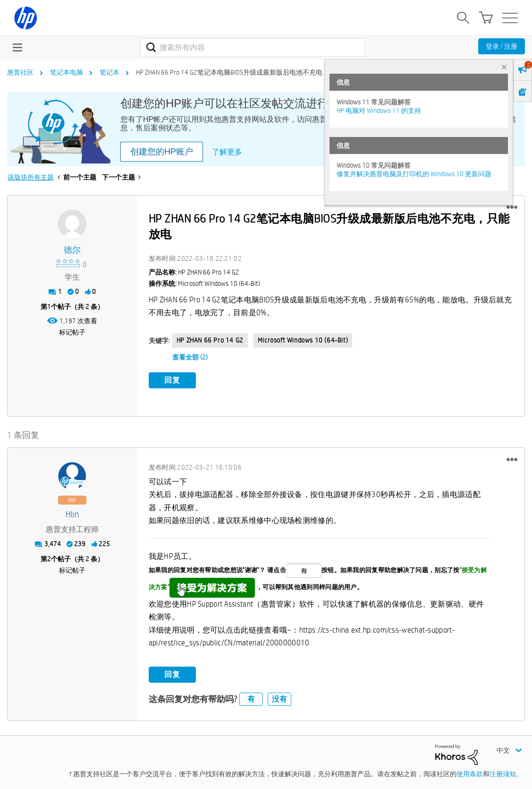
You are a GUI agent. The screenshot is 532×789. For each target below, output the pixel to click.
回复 (172, 380)
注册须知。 (506, 772)
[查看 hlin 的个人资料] (72, 512)
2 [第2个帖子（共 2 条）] (49, 557)
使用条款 (470, 772)
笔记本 (110, 72)
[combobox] (253, 47)
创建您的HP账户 (162, 152)
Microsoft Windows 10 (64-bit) (303, 340)
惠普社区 (20, 72)
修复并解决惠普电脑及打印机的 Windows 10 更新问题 (414, 174)
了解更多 (227, 152)
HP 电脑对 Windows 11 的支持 (379, 111)
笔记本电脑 (67, 72)
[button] (512, 207)
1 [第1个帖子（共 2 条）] (49, 307)
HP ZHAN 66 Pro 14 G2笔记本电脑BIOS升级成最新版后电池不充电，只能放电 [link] (246, 72)
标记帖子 (72, 332)
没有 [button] (279, 697)
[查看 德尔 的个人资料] (72, 250)
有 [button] (251, 697)
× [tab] (504, 67)
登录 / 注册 (502, 46)
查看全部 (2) (190, 357)
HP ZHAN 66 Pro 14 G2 (210, 340)
